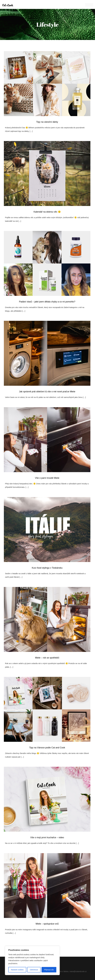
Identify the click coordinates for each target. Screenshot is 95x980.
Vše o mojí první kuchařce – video (47, 837)
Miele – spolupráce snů (47, 924)
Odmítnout (34, 970)
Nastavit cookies (17, 970)
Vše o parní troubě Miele (47, 478)
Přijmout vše (49, 970)
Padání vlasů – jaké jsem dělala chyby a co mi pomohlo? (47, 302)
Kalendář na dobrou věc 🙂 (47, 212)
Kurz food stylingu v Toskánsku (47, 568)
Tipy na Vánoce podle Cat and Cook (47, 748)
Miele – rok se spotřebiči (47, 658)
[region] (32, 961)
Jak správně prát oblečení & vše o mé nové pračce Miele (47, 392)
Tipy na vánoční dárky (47, 122)
